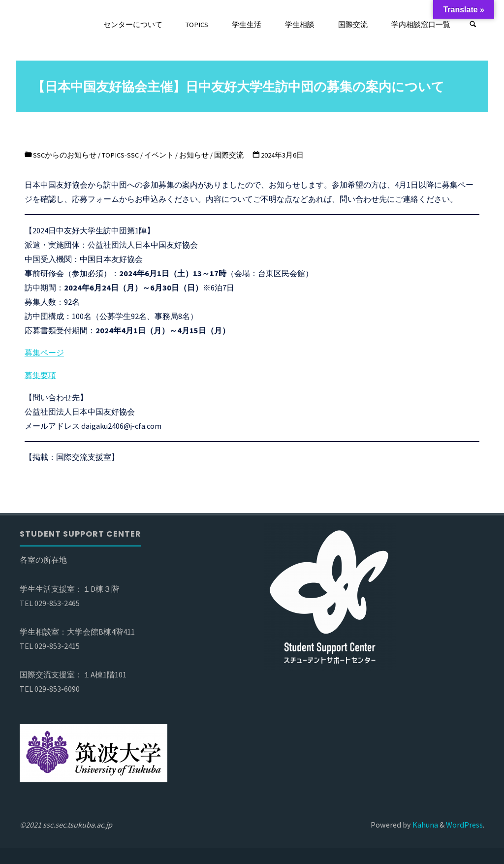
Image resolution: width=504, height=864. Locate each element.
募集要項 (40, 375)
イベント (159, 155)
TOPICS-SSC (120, 155)
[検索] (473, 25)
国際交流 (229, 155)
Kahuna (425, 825)
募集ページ (44, 352)
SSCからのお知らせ (65, 155)
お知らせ (194, 155)
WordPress (464, 825)
